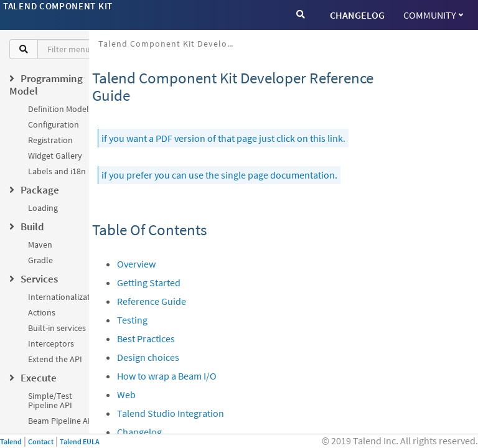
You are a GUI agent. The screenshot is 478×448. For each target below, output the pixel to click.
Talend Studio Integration (171, 413)
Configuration (54, 124)
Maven (40, 245)
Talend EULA (80, 441)
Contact (41, 441)
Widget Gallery (55, 156)
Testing (132, 320)
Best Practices (146, 338)
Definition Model (59, 109)
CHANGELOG (357, 15)
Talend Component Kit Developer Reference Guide (171, 44)
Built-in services (57, 328)
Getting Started (149, 282)
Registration (50, 140)
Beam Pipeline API (62, 421)
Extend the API (55, 359)
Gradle (40, 260)
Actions (42, 312)
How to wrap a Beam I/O (167, 376)
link (335, 138)
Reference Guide (152, 301)
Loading (43, 208)
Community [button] (433, 15)
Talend (11, 441)
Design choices (148, 357)
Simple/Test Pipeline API (50, 400)
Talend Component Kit (58, 6)
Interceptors (51, 343)
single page (245, 175)
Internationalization (65, 297)
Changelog (139, 432)
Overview (136, 264)
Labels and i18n (57, 171)
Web (126, 394)
